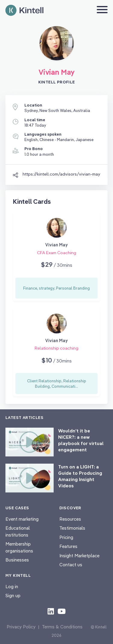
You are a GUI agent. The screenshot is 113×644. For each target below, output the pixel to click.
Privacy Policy (21, 627)
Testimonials (72, 528)
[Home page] (24, 10)
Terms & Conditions (62, 627)
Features (68, 546)
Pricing (66, 537)
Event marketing (22, 519)
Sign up (13, 596)
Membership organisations (19, 547)
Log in (12, 587)
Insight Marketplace (79, 556)
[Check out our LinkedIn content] (51, 611)
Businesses (17, 560)
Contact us (71, 565)
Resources (70, 519)
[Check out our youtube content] (62, 611)
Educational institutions (18, 531)
